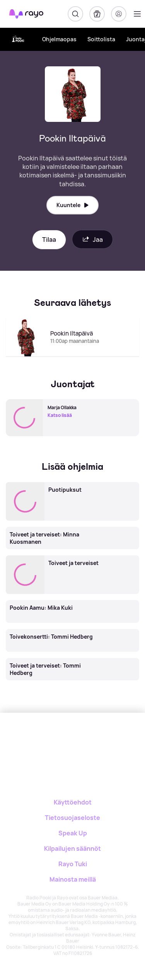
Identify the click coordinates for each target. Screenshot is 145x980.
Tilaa (49, 240)
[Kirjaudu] (119, 14)
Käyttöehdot (73, 802)
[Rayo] (55, 740)
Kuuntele (72, 205)
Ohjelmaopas (59, 39)
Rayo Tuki (73, 864)
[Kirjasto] (97, 14)
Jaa (92, 239)
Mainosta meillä (73, 879)
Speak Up (73, 833)
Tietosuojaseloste (72, 818)
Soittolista (101, 39)
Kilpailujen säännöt (72, 848)
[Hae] (75, 14)
